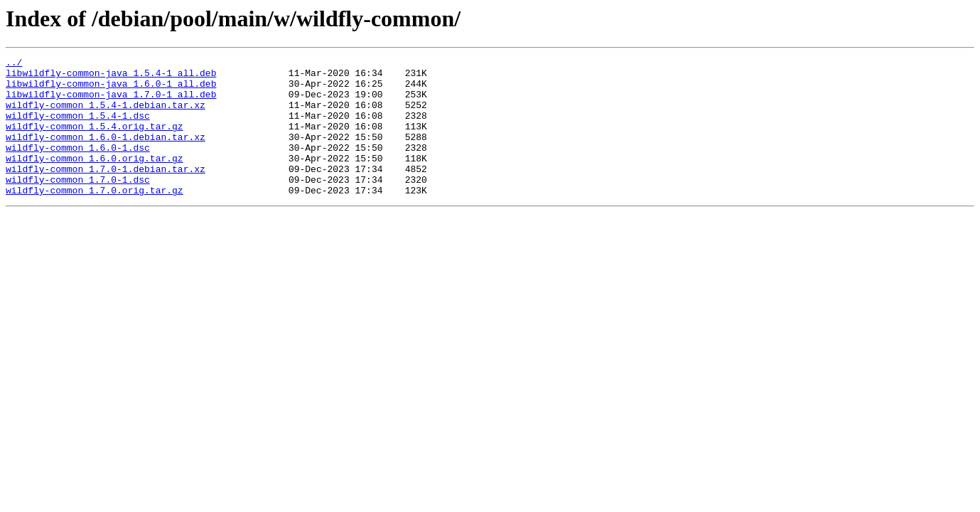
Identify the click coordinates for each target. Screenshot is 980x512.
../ (14, 64)
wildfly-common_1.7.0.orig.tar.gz (95, 218)
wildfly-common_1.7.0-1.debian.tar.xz (106, 192)
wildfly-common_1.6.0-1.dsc (78, 166)
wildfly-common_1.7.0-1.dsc (78, 205)
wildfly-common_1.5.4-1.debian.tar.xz (106, 115)
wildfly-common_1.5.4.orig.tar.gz (95, 141)
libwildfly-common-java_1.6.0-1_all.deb (111, 90)
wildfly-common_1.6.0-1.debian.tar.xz (106, 154)
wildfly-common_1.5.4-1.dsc (78, 128)
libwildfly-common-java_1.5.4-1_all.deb (111, 77)
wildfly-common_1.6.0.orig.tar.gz (95, 179)
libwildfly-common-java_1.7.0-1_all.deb (111, 102)
